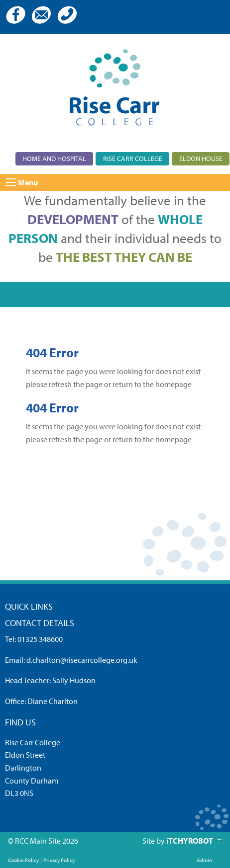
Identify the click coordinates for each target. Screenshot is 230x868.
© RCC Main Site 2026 (43, 841)
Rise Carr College (133, 158)
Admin (204, 860)
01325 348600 (40, 639)
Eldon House (201, 158)
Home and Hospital (54, 158)
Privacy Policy (59, 860)
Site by (154, 841)
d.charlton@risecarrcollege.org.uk (82, 660)
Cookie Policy (23, 860)
